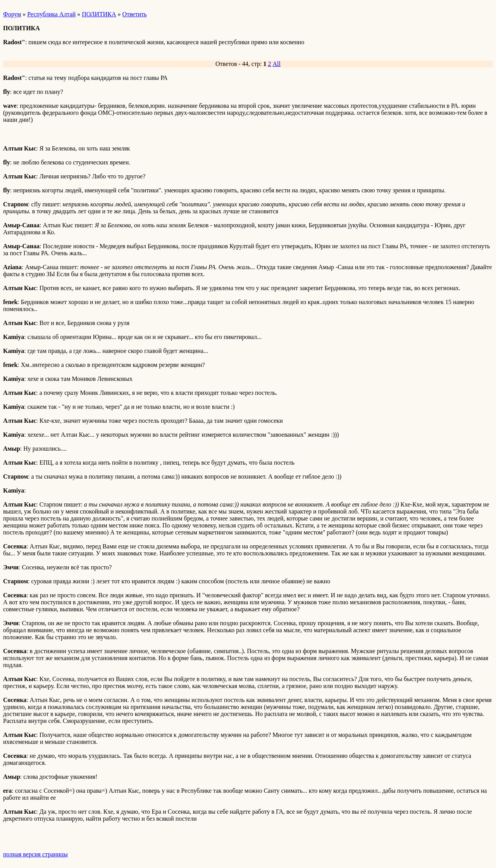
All (277, 64)
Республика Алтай (51, 14)
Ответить (135, 14)
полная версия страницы (35, 854)
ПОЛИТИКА (99, 14)
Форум (12, 14)
